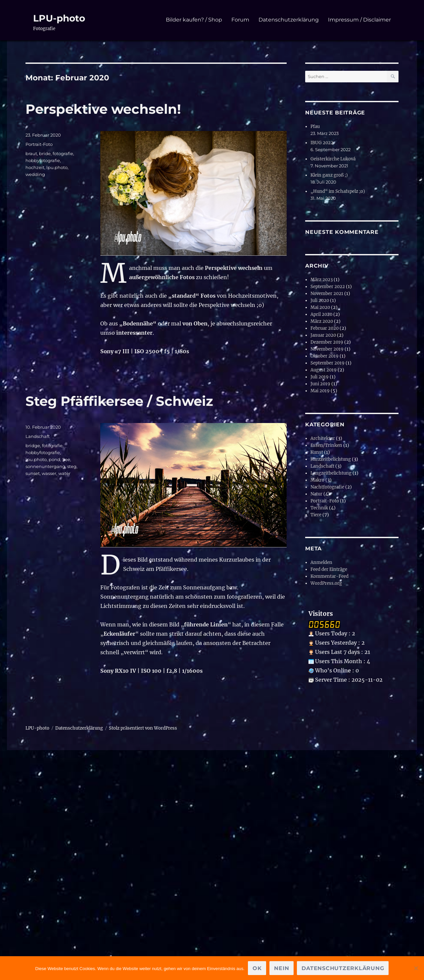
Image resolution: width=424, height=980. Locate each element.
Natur (316, 494)
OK (257, 968)
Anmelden (321, 562)
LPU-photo (59, 18)
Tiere (316, 515)
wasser (49, 473)
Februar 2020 (325, 328)
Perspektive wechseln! (103, 109)
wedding (35, 174)
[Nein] (416, 968)
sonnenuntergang (45, 466)
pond (54, 459)
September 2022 (328, 287)
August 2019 (324, 370)
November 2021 (327, 294)
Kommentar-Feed (330, 576)
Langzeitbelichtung (331, 473)
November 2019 (327, 349)
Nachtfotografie (327, 487)
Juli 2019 (320, 377)
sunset (33, 473)
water (64, 473)
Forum (240, 20)
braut (31, 153)
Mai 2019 (320, 391)
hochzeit (35, 167)
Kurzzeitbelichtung (331, 459)
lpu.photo (57, 167)
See (66, 459)
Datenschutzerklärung (289, 20)
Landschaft (38, 436)
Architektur (323, 438)
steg (72, 466)
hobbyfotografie (43, 160)
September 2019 (328, 363)
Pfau (315, 127)
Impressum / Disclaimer (359, 20)
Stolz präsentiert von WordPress (143, 728)
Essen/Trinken (326, 445)
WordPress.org (326, 583)
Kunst (317, 452)
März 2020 (322, 321)
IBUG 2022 (322, 143)
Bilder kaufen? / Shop (194, 20)
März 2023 (322, 280)
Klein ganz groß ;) (329, 175)
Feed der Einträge (329, 569)
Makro (317, 480)
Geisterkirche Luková (333, 159)
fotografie (63, 153)
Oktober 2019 (325, 356)
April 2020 (321, 314)
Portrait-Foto (39, 144)
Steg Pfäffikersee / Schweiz (119, 401)
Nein (282, 968)
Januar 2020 (323, 335)
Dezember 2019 (327, 342)
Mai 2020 (320, 307)
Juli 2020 (320, 300)
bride (45, 153)
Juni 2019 (320, 384)
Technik (319, 508)
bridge (33, 446)
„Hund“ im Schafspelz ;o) (338, 191)
